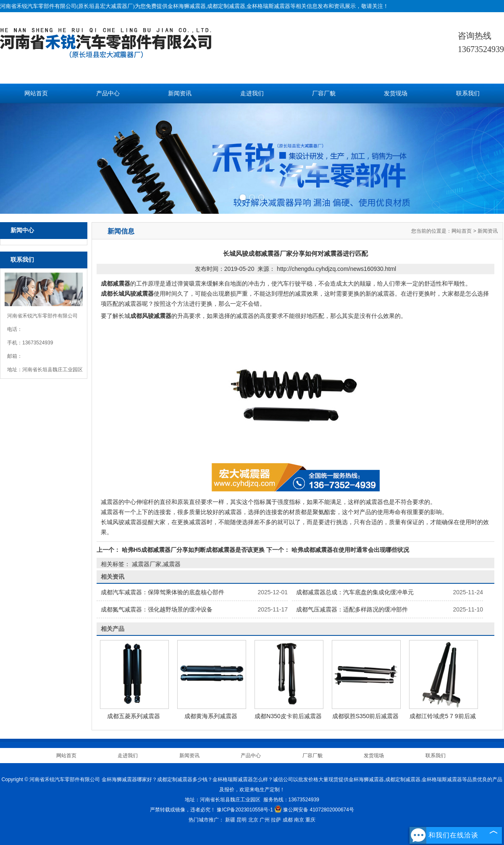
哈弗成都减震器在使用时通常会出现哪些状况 (349, 550)
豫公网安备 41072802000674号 (314, 810)
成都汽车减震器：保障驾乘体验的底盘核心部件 (163, 592)
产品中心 (108, 93)
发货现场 (396, 93)
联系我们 (468, 93)
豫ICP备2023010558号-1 (245, 810)
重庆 (310, 820)
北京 (253, 820)
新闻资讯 (180, 93)
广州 (265, 820)
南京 (299, 820)
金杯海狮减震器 (187, 6)
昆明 (241, 820)
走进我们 (252, 93)
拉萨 (276, 820)
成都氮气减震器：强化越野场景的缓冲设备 (157, 609)
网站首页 (36, 93)
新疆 (230, 820)
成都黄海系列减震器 (211, 716)
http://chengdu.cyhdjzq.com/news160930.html (336, 269)
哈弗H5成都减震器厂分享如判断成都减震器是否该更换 (193, 550)
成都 (288, 820)
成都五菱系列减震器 (134, 716)
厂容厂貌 (324, 93)
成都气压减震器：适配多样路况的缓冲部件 (352, 609)
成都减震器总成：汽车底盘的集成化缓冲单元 (355, 592)
